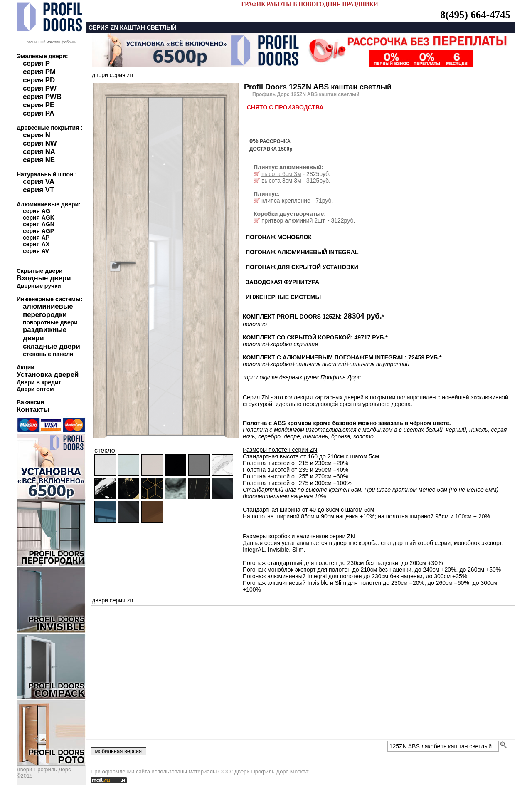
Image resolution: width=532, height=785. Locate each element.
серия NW (40, 143)
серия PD (39, 80)
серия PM (39, 72)
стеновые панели (48, 354)
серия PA (39, 113)
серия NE (39, 160)
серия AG (37, 211)
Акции (26, 367)
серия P (36, 63)
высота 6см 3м (281, 174)
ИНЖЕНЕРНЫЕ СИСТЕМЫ (283, 297)
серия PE (39, 105)
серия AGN (39, 224)
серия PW (40, 88)
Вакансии (30, 402)
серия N (37, 135)
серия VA (39, 182)
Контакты (33, 410)
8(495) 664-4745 (475, 15)
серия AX (36, 244)
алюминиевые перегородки (48, 311)
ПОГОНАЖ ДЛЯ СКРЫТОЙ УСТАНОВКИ (302, 267)
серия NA (39, 152)
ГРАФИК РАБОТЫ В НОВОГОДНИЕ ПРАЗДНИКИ (309, 4)
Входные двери (44, 278)
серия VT (38, 190)
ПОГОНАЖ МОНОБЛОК (279, 237)
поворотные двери (50, 322)
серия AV (36, 251)
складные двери (52, 346)
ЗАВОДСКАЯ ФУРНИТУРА (282, 282)
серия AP (36, 238)
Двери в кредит (39, 382)
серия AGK (39, 218)
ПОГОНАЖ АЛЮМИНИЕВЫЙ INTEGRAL (302, 252)
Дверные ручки (39, 286)
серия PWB (42, 97)
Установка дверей (48, 375)
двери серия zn (112, 75)
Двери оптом (35, 389)
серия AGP (38, 231)
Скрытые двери (39, 271)
